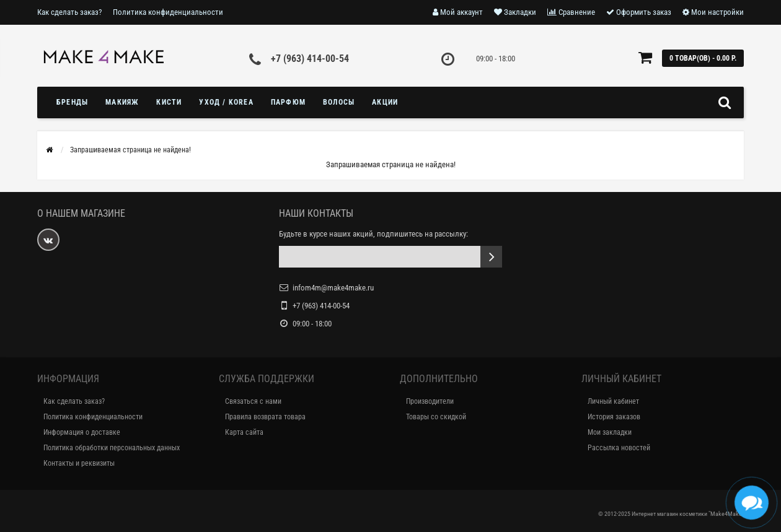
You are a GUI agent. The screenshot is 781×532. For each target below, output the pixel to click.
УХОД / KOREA (226, 102)
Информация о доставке (82, 432)
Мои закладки (610, 432)
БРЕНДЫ (72, 102)
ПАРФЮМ (288, 102)
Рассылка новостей (619, 448)
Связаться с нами (253, 401)
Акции (385, 102)
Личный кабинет (613, 401)
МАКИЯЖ (122, 102)
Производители (430, 401)
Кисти (169, 102)
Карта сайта (244, 432)
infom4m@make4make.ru (333, 288)
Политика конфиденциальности (168, 12)
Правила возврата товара (265, 417)
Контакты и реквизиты (79, 463)
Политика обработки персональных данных (112, 448)
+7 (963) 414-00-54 (310, 59)
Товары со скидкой (436, 417)
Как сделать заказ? (69, 12)
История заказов (614, 417)
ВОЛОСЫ (339, 102)
